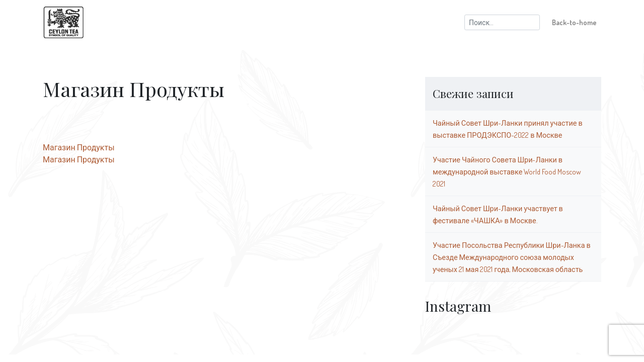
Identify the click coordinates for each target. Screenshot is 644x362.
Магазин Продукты (79, 147)
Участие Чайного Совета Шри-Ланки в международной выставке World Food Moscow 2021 (507, 171)
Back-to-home (574, 22)
